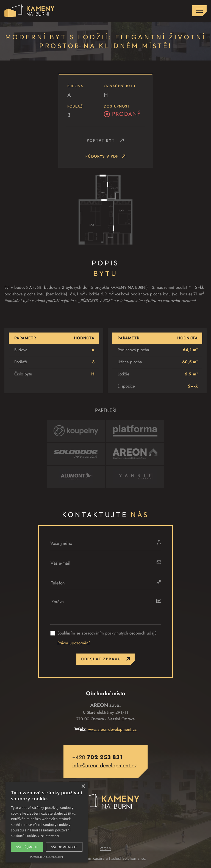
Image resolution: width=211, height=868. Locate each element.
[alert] (47, 822)
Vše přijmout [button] (27, 847)
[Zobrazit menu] (199, 11)
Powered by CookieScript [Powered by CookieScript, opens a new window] (47, 857)
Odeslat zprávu (105, 659)
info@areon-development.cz (105, 766)
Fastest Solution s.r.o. (128, 858)
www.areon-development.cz (112, 729)
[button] (106, 100)
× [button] (83, 786)
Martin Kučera (92, 858)
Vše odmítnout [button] (64, 847)
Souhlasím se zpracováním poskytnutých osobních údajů (107, 633)
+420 (97, 757)
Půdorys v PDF (106, 157)
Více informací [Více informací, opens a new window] (48, 836)
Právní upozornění (73, 643)
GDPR (105, 849)
